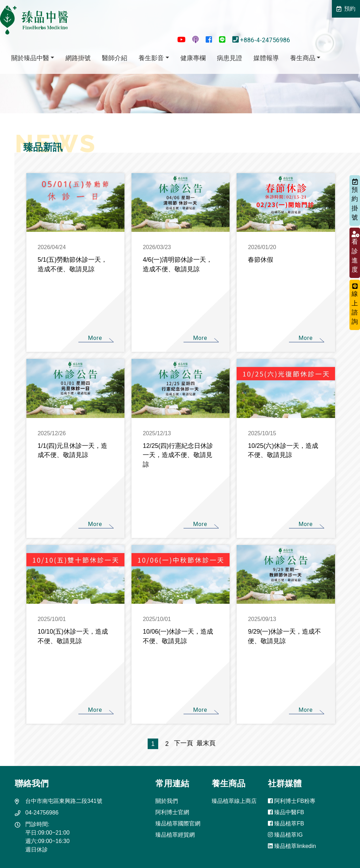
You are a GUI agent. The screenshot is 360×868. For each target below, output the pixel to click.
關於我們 (167, 801)
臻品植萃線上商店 (234, 801)
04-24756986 (42, 813)
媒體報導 (266, 58)
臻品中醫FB (286, 812)
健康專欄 (193, 58)
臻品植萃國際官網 (178, 823)
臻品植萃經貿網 (175, 835)
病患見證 (230, 58)
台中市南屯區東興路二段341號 (64, 801)
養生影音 (151, 58)
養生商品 (303, 58)
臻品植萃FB (286, 823)
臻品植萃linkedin (292, 846)
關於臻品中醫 (30, 58)
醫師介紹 (115, 58)
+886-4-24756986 (262, 40)
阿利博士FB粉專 (292, 801)
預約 (346, 9)
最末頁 (204, 743)
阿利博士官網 (172, 812)
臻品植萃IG (285, 835)
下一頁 (184, 743)
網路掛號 (78, 58)
